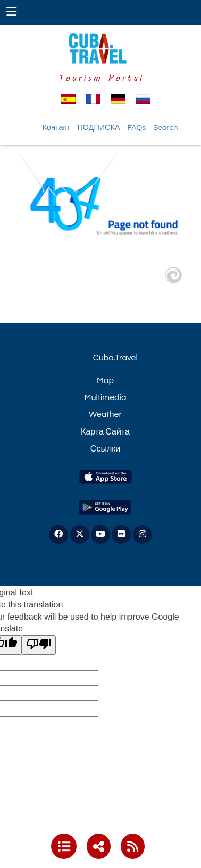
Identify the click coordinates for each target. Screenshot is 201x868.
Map (105, 380)
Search (165, 128)
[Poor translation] (39, 645)
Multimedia (106, 397)
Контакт (56, 128)
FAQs (136, 128)
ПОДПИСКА (98, 128)
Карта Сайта (105, 432)
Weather (105, 414)
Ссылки (105, 449)
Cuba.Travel (115, 358)
